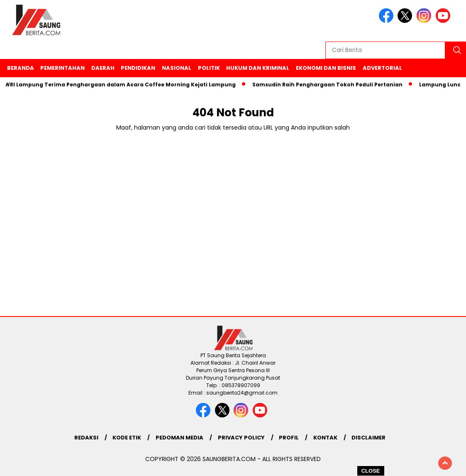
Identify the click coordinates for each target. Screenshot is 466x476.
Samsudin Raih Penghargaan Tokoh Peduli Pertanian (329, 85)
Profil (289, 438)
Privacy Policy (241, 438)
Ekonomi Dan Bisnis (326, 68)
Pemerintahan (62, 68)
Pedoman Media (179, 438)
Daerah (103, 68)
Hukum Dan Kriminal (258, 68)
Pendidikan (138, 68)
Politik (209, 68)
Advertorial (382, 68)
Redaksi (86, 438)
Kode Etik (127, 438)
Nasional (177, 68)
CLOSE (371, 471)
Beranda (21, 68)
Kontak (325, 438)
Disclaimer (368, 438)
